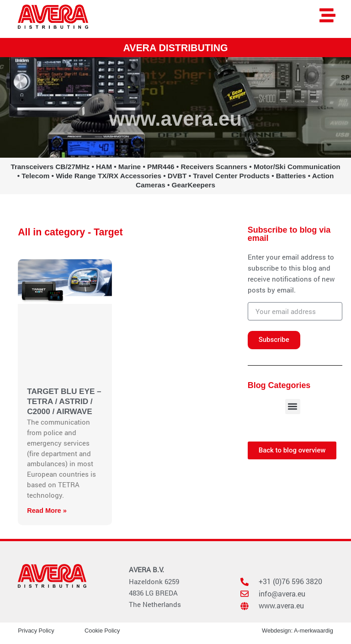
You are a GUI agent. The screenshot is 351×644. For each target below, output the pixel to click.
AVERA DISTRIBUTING (175, 48)
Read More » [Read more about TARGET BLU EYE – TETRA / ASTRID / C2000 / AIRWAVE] (47, 511)
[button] (293, 407)
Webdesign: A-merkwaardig (298, 631)
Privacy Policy (36, 631)
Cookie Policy (102, 631)
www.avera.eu (175, 119)
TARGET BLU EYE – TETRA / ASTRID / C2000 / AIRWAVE (64, 402)
